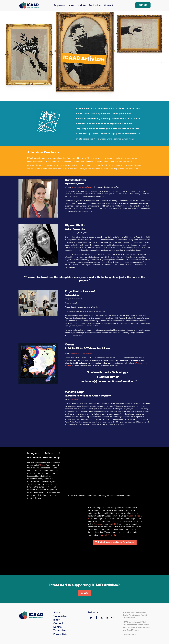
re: (81, 354)
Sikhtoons (75, 399)
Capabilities (60, 616)
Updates (82, 6)
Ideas (56, 620)
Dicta (42, 465)
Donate (143, 5)
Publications (95, 6)
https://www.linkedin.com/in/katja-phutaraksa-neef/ (88, 311)
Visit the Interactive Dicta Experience (115, 542)
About (72, 6)
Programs (59, 6)
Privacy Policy (61, 634)
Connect (108, 6)
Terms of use (60, 631)
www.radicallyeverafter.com (83, 187)
